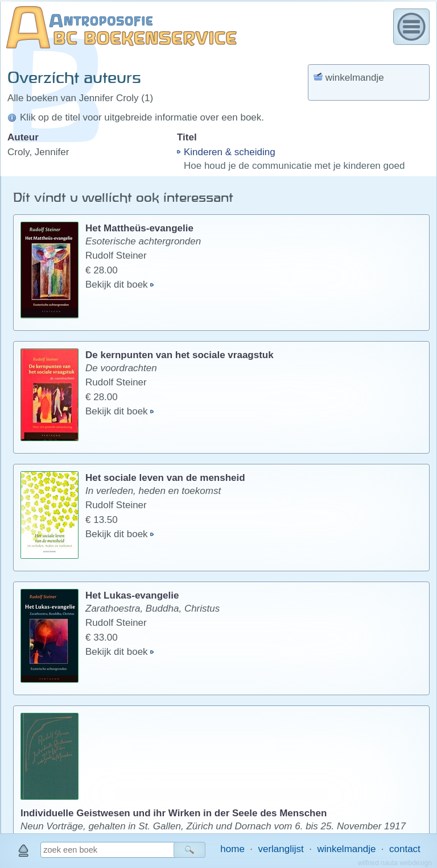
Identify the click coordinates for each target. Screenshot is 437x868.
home (232, 849)
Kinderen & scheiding (230, 152)
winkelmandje (346, 849)
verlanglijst (281, 849)
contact (405, 849)
